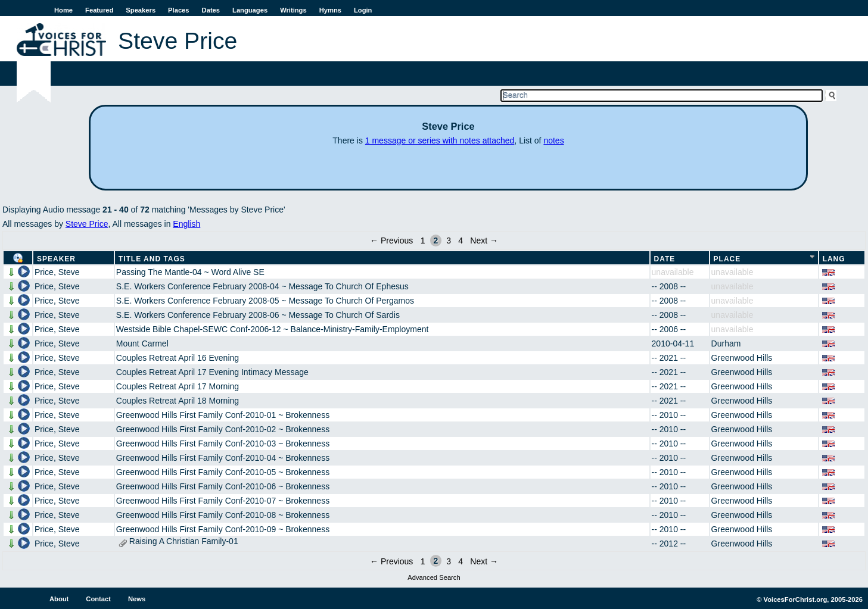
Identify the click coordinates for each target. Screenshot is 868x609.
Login (363, 10)
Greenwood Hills (742, 358)
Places (178, 10)
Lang (834, 259)
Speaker (56, 259)
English (186, 224)
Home (63, 10)
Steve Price (87, 224)
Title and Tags (152, 259)
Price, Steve (57, 272)
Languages (250, 10)
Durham (726, 343)
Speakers (141, 10)
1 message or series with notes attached (440, 140)
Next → (484, 241)
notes (553, 140)
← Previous (391, 241)
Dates (211, 10)
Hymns (330, 10)
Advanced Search (434, 577)
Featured (99, 10)
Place (727, 259)
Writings (293, 10)
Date (665, 259)
